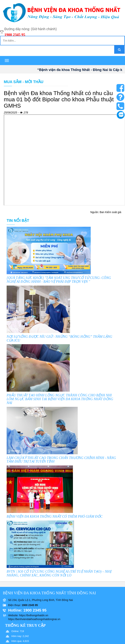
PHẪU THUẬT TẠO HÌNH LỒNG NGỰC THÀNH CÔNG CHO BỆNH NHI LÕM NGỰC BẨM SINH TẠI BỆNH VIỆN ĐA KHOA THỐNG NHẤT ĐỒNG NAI (60, 399)
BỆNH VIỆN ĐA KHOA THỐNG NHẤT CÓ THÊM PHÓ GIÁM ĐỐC (55, 516)
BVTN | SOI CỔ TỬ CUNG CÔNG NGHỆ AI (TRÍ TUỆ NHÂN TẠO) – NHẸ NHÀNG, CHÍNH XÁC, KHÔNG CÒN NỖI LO (59, 573)
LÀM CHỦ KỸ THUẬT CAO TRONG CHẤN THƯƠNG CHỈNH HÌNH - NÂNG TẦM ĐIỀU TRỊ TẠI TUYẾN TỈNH (61, 460)
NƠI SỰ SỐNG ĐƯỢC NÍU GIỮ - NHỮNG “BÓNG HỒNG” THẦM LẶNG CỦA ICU (59, 339)
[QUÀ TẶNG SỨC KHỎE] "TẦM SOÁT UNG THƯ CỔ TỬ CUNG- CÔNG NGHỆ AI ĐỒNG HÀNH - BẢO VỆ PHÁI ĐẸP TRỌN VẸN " (59, 280)
